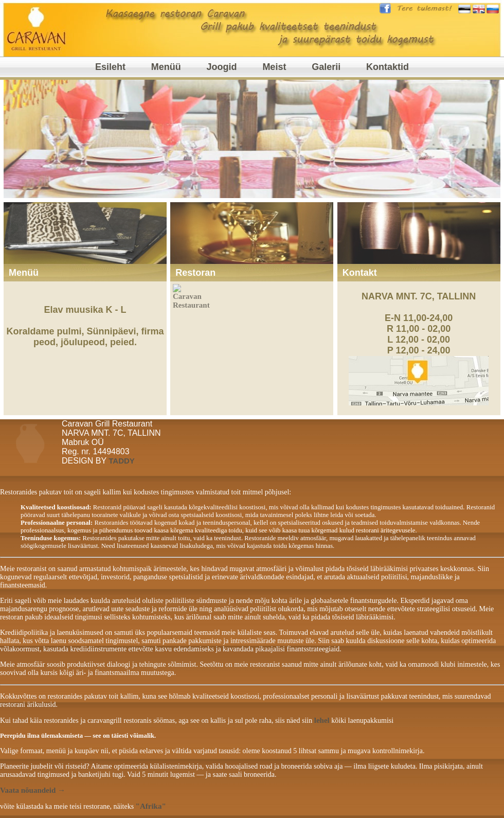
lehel (322, 720)
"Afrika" (151, 806)
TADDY (122, 461)
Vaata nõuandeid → (33, 790)
